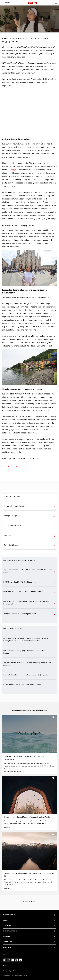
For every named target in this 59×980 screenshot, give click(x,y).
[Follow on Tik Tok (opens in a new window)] (9, 960)
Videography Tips (10, 516)
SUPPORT (29, 920)
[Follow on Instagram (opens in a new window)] (5, 960)
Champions (8, 535)
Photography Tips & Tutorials (14, 506)
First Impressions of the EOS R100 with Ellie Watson (23, 592)
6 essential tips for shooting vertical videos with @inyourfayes (27, 675)
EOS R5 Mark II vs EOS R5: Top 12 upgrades (20, 582)
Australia (11, 966)
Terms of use (17, 971)
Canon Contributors (11, 545)
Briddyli (13, 170)
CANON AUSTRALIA (29, 915)
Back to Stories (13, 467)
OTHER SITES (29, 947)
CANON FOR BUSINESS (29, 931)
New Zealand (19, 966)
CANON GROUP (29, 942)
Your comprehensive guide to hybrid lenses (20, 614)
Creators (7, 828)
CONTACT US (29, 926)
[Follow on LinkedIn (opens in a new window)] (21, 960)
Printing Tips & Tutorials (13, 525)
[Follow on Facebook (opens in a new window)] (17, 960)
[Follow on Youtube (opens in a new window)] (13, 960)
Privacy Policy (7, 971)
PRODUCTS (29, 936)
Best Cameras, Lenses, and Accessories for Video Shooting (26, 685)
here (37, 458)
